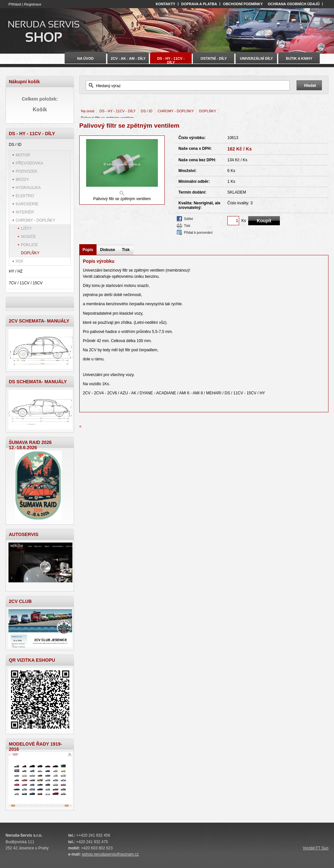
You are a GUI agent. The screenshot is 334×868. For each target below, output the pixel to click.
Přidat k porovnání (198, 232)
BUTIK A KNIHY (299, 58)
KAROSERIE (27, 204)
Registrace (33, 4)
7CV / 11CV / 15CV (26, 283)
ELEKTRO (25, 196)
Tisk (187, 226)
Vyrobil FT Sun (316, 848)
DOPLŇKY (30, 253)
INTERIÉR (25, 212)
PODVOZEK (27, 171)
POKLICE (29, 245)
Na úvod (88, 111)
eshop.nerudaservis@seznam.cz (110, 854)
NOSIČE (28, 237)
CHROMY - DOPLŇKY (35, 220)
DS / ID (15, 145)
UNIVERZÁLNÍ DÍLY (256, 58)
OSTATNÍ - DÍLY (214, 58)
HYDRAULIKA (28, 188)
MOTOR (23, 155)
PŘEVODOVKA (29, 163)
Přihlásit (15, 4)
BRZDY (22, 180)
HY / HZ (16, 271)
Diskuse (108, 250)
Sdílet (189, 219)
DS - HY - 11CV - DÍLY (118, 111)
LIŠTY (26, 229)
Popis (88, 250)
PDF (20, 261)
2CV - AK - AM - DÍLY (128, 58)
